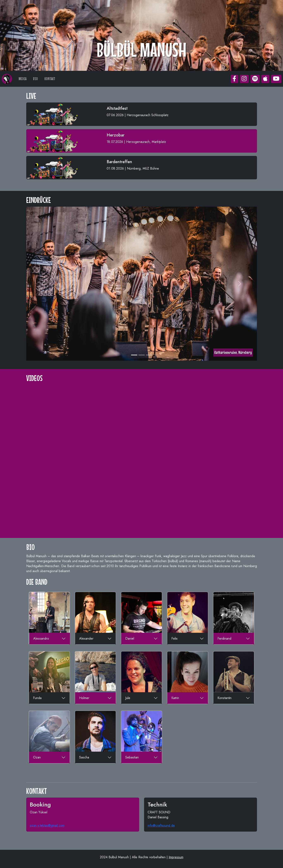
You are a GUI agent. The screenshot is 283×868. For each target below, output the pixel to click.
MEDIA (23, 79)
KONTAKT (50, 79)
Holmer (84, 698)
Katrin (175, 698)
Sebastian (132, 757)
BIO (35, 79)
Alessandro (41, 638)
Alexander (86, 638)
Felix (174, 638)
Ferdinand (224, 638)
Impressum (176, 857)
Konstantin (224, 698)
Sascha (84, 757)
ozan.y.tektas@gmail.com (47, 825)
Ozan (37, 757)
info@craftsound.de (161, 825)
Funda (37, 698)
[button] (234, 79)
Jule (128, 698)
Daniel (130, 638)
